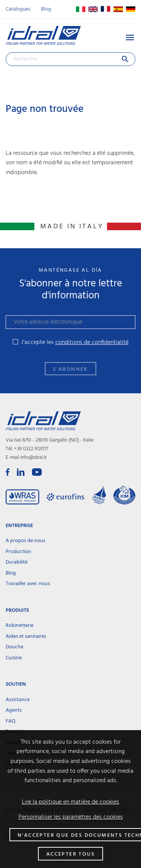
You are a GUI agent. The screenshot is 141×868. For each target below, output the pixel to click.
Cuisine (14, 658)
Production (18, 552)
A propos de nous (26, 541)
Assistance (18, 700)
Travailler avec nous (28, 584)
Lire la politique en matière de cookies (70, 802)
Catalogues (18, 9)
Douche (14, 647)
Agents (14, 710)
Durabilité (17, 562)
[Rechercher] (70, 59)
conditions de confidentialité (92, 342)
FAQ (11, 721)
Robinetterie (20, 626)
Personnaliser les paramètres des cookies (71, 817)
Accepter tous (70, 854)
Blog (46, 9)
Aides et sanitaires (26, 636)
